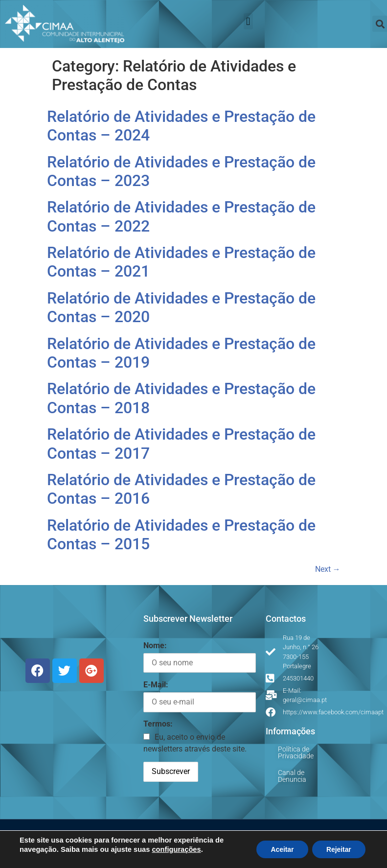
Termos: (158, 724)
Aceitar (281, 849)
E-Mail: (156, 685)
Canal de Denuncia (292, 776)
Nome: (155, 645)
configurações (176, 849)
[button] (248, 21)
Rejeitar (338, 849)
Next (328, 569)
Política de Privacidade (296, 752)
